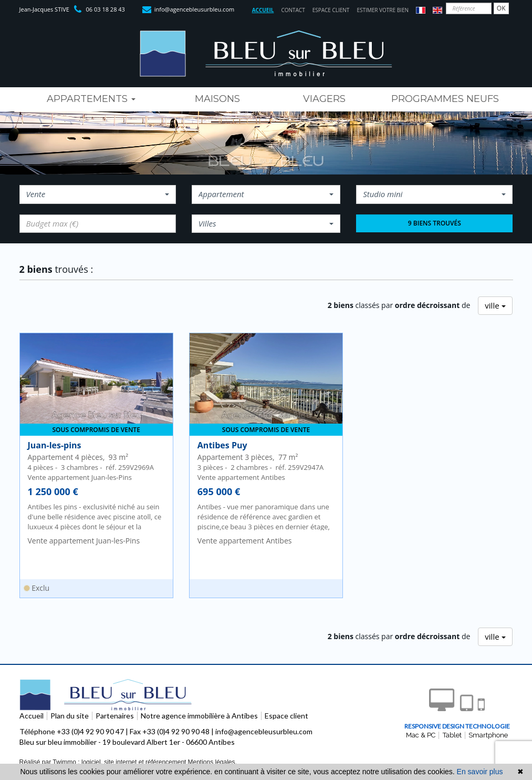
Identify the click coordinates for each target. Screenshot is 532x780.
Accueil (263, 10)
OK (501, 8)
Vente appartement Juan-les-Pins (84, 541)
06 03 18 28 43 (106, 9)
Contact (293, 10)
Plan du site (70, 716)
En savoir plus (480, 772)
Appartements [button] (91, 99)
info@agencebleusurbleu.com (194, 9)
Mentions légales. (212, 762)
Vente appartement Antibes (245, 541)
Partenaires (115, 716)
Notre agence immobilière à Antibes (199, 716)
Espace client (331, 10)
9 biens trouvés (435, 223)
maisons (217, 99)
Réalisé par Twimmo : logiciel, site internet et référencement (103, 762)
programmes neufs (445, 99)
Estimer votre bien (383, 10)
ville (495, 305)
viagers (324, 99)
